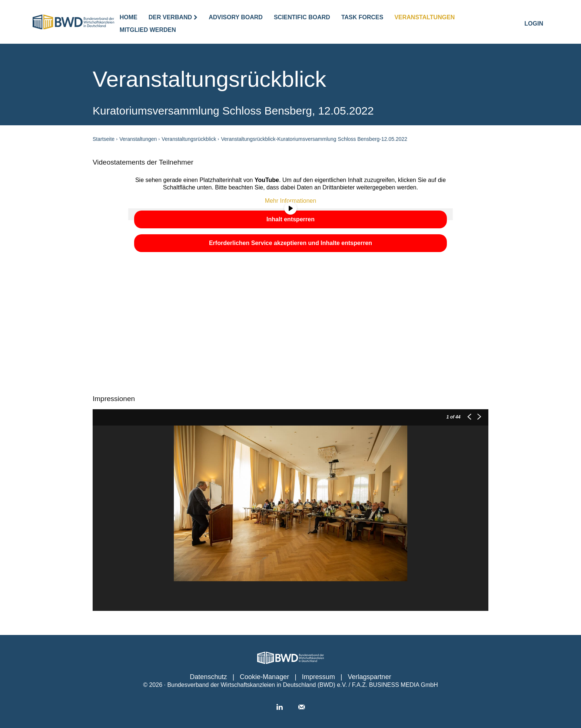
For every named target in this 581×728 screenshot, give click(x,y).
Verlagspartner (370, 677)
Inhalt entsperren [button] (290, 219)
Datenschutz (208, 677)
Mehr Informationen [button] (291, 201)
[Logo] (73, 22)
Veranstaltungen (138, 139)
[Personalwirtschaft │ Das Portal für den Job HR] (290, 658)
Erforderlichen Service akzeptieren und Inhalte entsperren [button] (290, 243)
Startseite (104, 139)
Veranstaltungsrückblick (189, 139)
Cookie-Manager (264, 677)
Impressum (318, 677)
